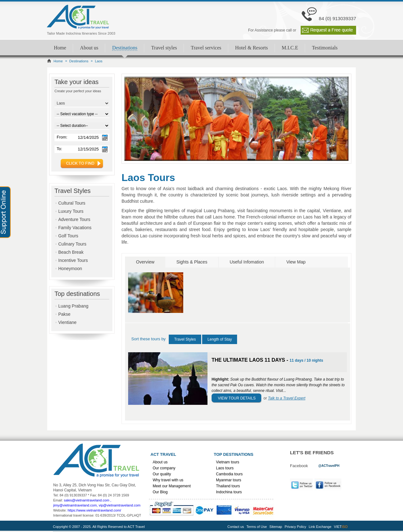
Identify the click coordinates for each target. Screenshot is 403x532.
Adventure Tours (74, 219)
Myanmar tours (229, 480)
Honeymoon (70, 269)
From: (62, 137)
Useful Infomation (247, 262)
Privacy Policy (295, 527)
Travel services (206, 48)
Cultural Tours (72, 203)
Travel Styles (185, 339)
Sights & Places (192, 262)
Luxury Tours (71, 211)
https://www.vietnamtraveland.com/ (94, 510)
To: (59, 149)
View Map (296, 262)
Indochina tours (229, 492)
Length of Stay (220, 339)
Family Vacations (75, 228)
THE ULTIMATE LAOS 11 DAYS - (251, 360)
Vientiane (67, 322)
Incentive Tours (73, 260)
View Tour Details (237, 398)
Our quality (162, 474)
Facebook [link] (330, 484)
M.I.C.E (290, 48)
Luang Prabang (73, 306)
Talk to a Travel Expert (287, 398)
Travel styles (164, 48)
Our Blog (160, 492)
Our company (164, 468)
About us (89, 48)
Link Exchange (320, 527)
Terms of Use (257, 527)
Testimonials (325, 48)
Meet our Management (172, 486)
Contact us (236, 527)
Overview (145, 262)
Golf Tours (68, 236)
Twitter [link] (301, 484)
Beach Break (71, 252)
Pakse (64, 314)
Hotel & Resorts (252, 48)
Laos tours (225, 468)
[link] (329, 465)
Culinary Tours (72, 244)
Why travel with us (168, 480)
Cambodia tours (229, 474)
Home (60, 48)
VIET (341, 527)
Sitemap (276, 527)
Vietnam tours (228, 462)
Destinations (125, 48)
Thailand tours (228, 486)
